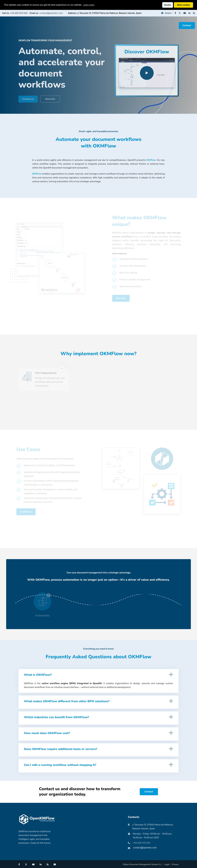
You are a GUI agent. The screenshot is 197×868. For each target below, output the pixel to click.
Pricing (87, 25)
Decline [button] (168, 5)
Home (62, 25)
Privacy (175, 865)
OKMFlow (151, 160)
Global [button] (166, 13)
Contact (187, 25)
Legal (167, 865)
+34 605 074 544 (19, 13)
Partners (74, 25)
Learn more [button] (89, 5)
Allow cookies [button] (183, 5)
